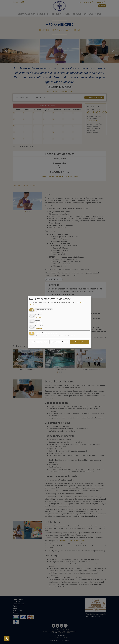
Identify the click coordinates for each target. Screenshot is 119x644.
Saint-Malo (89, 14)
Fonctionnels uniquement (39, 342)
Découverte (41, 14)
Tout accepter (80, 342)
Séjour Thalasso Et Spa (27, 14)
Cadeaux (98, 14)
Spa (48, 14)
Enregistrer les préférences (59, 342)
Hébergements (57, 14)
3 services (39, 312)
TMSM (88, 346)
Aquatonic (67, 14)
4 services (39, 323)
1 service (38, 317)
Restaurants (78, 14)
